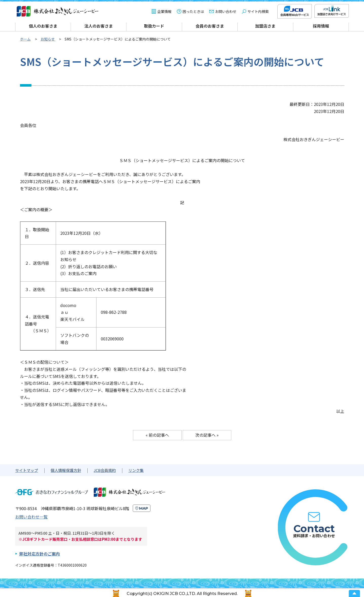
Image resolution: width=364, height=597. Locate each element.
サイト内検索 (258, 11)
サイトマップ (27, 470)
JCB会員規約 (105, 470)
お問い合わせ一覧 (31, 517)
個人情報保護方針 (66, 470)
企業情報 (164, 11)
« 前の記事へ (157, 435)
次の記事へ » (207, 435)
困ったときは (193, 11)
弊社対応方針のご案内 (40, 554)
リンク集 (136, 470)
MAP (144, 508)
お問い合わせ (226, 11)
